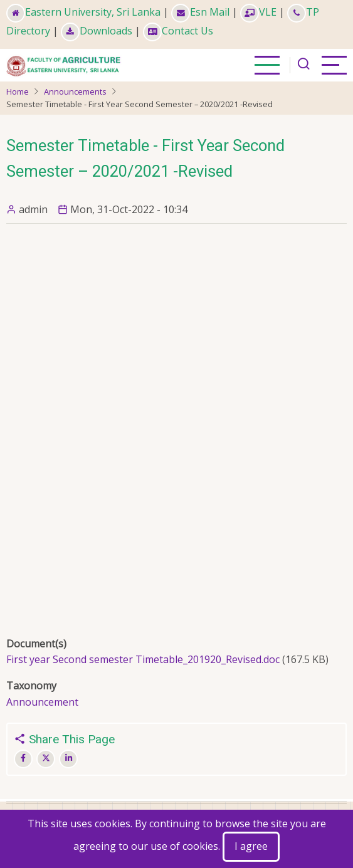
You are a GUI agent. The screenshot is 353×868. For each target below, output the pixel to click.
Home (18, 92)
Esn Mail (200, 12)
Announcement (42, 702)
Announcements (75, 92)
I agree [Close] (251, 846)
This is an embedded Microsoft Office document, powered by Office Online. (176, 424)
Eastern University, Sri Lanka (83, 12)
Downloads (97, 31)
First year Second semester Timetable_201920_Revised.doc (143, 659)
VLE (258, 12)
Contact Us (178, 31)
